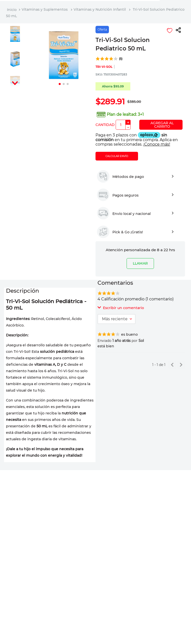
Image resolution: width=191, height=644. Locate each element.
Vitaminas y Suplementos (45, 9)
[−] (128, 127)
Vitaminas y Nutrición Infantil (100, 9)
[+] (128, 122)
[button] (178, 31)
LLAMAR (140, 263)
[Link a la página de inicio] (12, 10)
